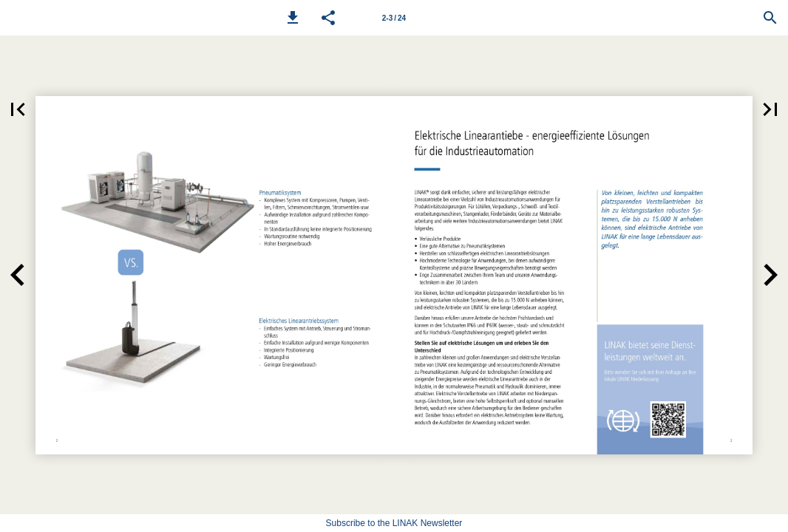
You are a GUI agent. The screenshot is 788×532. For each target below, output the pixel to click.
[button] (293, 18)
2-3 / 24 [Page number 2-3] (394, 18)
